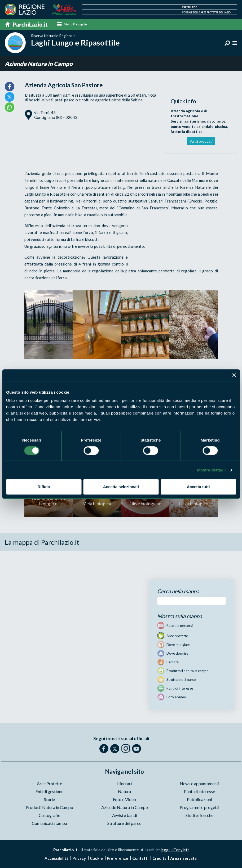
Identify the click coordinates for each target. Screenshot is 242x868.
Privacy (79, 858)
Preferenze (118, 858)
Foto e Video (124, 800)
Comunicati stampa (49, 824)
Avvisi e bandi (125, 816)
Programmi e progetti (199, 808)
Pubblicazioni (199, 800)
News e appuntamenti (199, 784)
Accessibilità (56, 858)
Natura (124, 792)
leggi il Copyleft (175, 850)
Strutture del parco (124, 824)
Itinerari (124, 784)
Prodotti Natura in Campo (49, 808)
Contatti (140, 858)
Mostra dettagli (211, 470)
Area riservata (183, 858)
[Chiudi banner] (234, 375)
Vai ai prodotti (201, 141)
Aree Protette (49, 784)
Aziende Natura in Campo (39, 64)
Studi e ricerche (199, 816)
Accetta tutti (198, 487)
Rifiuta (44, 487)
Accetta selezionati (121, 487)
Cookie (96, 858)
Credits (159, 858)
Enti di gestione (49, 792)
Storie (49, 800)
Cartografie (49, 816)
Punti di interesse (199, 792)
